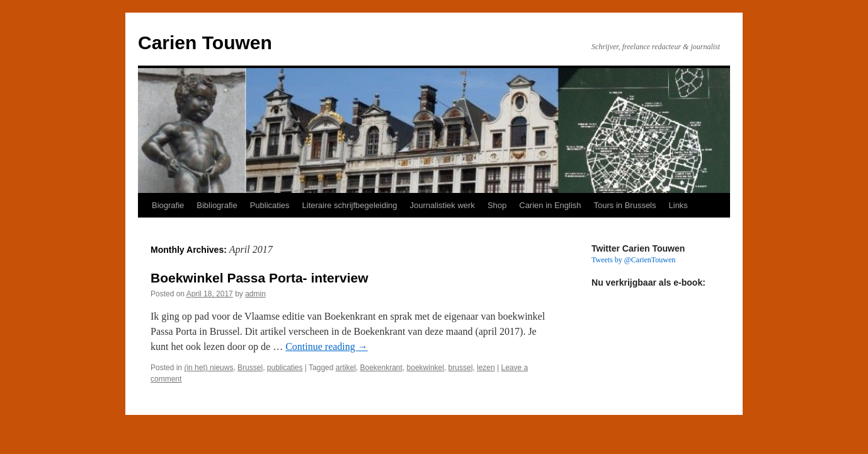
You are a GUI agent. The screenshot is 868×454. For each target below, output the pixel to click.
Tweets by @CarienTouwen (633, 260)
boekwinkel (425, 368)
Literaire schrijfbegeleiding (350, 205)
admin (255, 294)
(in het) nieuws (208, 368)
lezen (486, 368)
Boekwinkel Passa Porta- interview (259, 278)
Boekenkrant (381, 368)
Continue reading (327, 346)
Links (678, 205)
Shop (497, 205)
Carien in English (550, 205)
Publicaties (270, 205)
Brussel (250, 368)
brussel (461, 368)
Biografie (168, 205)
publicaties (285, 368)
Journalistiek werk (443, 205)
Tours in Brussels (625, 205)
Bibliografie (217, 205)
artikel (346, 368)
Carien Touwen (205, 43)
